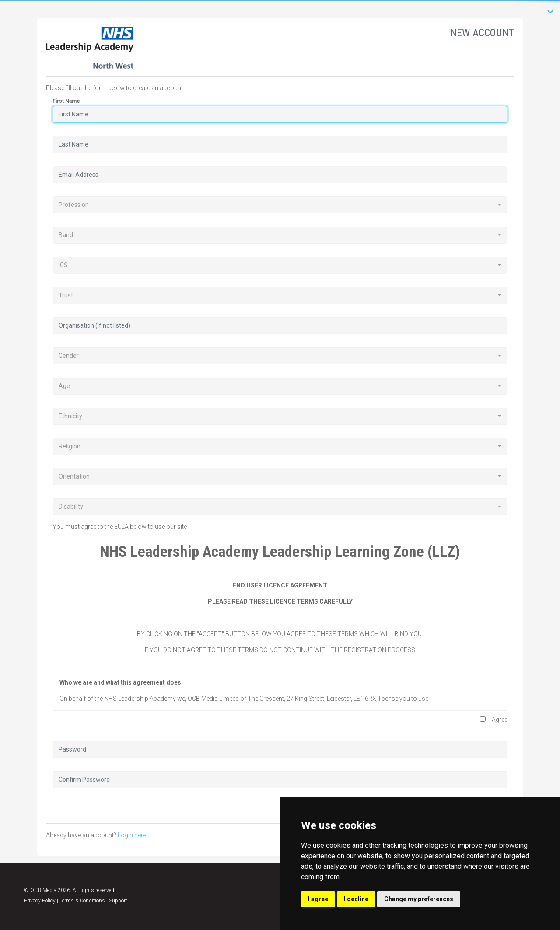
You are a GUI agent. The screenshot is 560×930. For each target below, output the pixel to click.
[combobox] (280, 205)
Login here (132, 835)
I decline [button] (356, 899)
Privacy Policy (40, 901)
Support (118, 901)
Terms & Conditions (82, 901)
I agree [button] (318, 899)
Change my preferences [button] (419, 899)
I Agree (494, 720)
